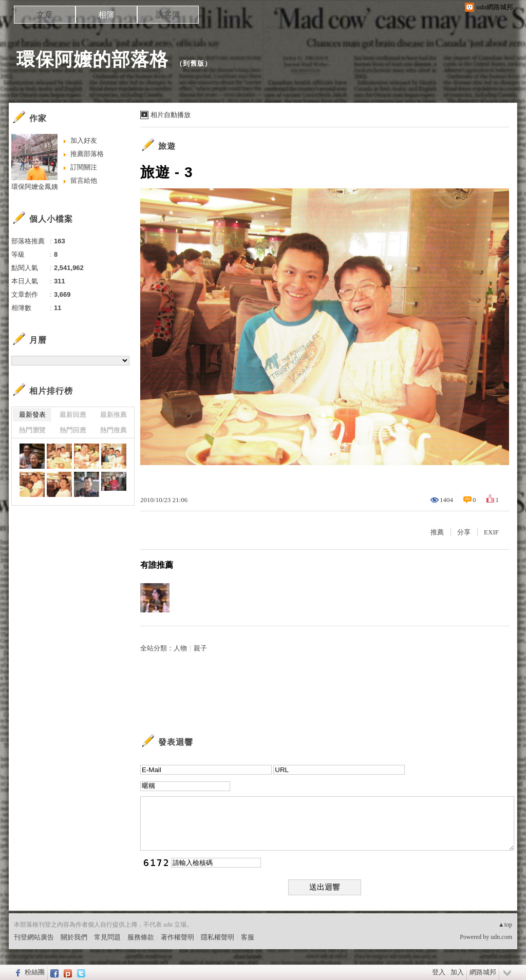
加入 (457, 972)
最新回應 (73, 415)
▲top (505, 925)
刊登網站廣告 (34, 937)
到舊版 (194, 63)
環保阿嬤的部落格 (92, 59)
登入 (439, 972)
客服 (248, 937)
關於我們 (74, 937)
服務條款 (141, 937)
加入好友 (84, 140)
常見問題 (107, 937)
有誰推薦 (157, 565)
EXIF (491, 532)
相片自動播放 (171, 115)
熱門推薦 (114, 430)
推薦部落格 (87, 154)
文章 (45, 15)
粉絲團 (35, 972)
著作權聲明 (177, 937)
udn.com (501, 937)
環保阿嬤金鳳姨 (35, 187)
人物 (180, 648)
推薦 (437, 532)
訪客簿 (168, 15)
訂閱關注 (84, 167)
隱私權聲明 (218, 937)
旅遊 (167, 146)
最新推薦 (114, 415)
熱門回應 (73, 430)
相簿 (106, 15)
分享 (464, 532)
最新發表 (32, 415)
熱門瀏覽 (32, 430)
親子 (200, 648)
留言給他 (84, 180)
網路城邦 (483, 972)
